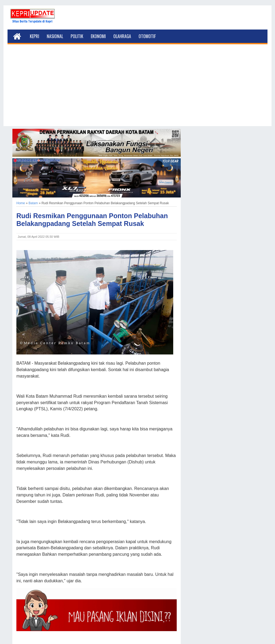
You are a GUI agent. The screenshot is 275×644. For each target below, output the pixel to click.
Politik (77, 36)
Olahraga (122, 36)
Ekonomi (98, 36)
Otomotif (147, 36)
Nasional (55, 36)
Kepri (35, 36)
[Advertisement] (137, 89)
